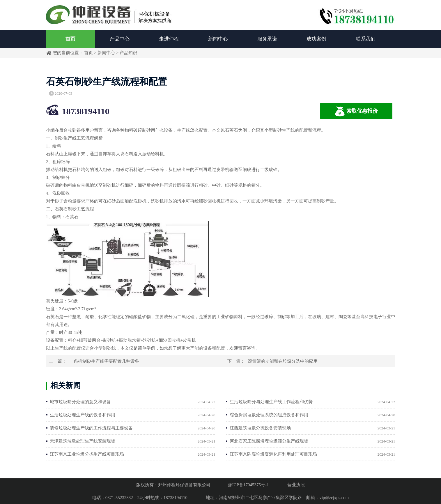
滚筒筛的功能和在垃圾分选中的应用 (283, 361)
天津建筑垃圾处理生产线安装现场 (83, 441)
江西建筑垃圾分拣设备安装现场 (260, 428)
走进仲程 (169, 39)
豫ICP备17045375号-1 (248, 485)
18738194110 (86, 111)
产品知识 (128, 53)
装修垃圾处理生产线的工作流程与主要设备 (91, 428)
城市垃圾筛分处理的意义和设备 (80, 402)
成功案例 (316, 39)
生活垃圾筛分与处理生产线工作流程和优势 (271, 402)
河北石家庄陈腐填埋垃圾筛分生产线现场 (269, 441)
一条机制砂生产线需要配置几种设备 (104, 361)
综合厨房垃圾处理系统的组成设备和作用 (269, 415)
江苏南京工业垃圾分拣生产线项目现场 (87, 454)
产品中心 (120, 39)
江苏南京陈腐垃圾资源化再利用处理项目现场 (273, 454)
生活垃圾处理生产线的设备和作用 (83, 415)
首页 (70, 39)
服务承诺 (267, 39)
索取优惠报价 (356, 111)
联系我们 (366, 39)
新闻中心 (218, 39)
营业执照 (296, 485)
